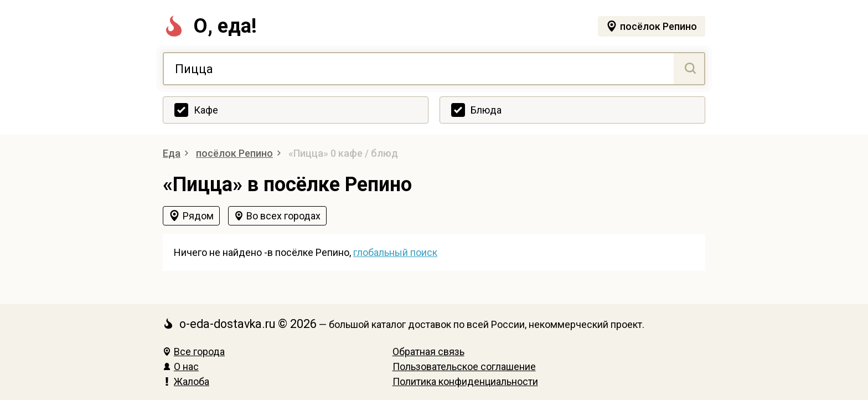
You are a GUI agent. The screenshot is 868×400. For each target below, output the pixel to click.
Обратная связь (428, 352)
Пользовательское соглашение (464, 366)
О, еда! (210, 26)
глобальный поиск (395, 252)
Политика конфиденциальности (465, 381)
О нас (181, 366)
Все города (194, 352)
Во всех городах (283, 216)
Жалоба (186, 381)
